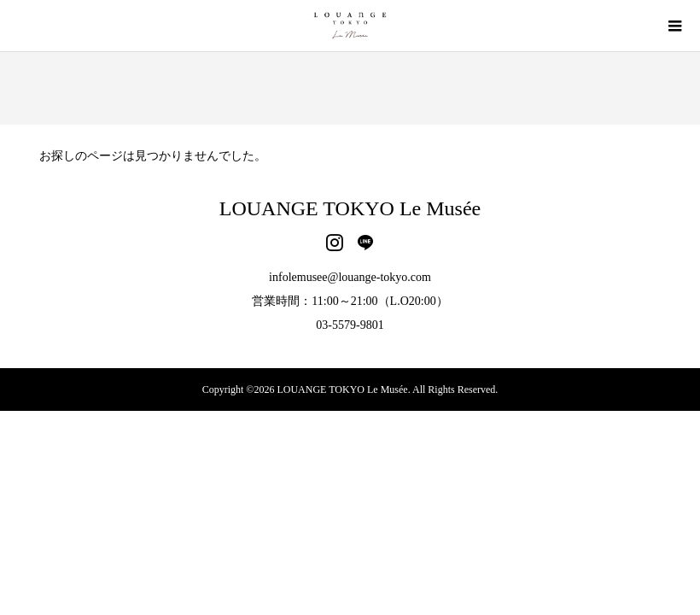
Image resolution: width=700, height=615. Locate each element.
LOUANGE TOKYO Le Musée (350, 208)
